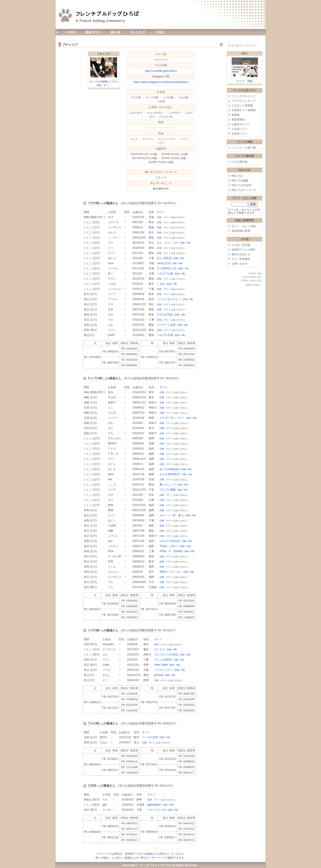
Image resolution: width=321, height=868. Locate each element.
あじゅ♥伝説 (164, 258)
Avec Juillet (161, 665)
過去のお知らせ (241, 254)
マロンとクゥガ (157, 810)
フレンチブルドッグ (244, 96)
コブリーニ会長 (166, 325)
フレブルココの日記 (166, 655)
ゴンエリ (160, 649)
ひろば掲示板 (240, 162)
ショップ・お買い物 (244, 148)
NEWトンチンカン (171, 572)
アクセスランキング (244, 101)
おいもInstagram (170, 469)
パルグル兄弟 (165, 335)
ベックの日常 (150, 737)
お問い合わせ (240, 264)
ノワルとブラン (164, 670)
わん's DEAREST (170, 474)
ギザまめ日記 (165, 315)
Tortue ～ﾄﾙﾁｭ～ (169, 546)
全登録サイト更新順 (244, 110)
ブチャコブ (104, 54)
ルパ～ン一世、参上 (172, 515)
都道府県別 (238, 120)
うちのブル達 (165, 273)
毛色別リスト (240, 134)
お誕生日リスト (241, 124)
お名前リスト (240, 129)
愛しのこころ (168, 485)
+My (98, 85)
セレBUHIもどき (167, 268)
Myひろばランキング (244, 190)
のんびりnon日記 (170, 541)
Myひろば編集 (240, 180)
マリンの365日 (163, 660)
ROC (245, 54)
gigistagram (154, 805)
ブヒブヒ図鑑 (168, 490)
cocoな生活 (164, 263)
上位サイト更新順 (242, 106)
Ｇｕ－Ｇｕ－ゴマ (168, 243)
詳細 (159, 217)
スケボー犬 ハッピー (172, 418)
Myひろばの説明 (241, 185)
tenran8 (159, 675)
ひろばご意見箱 (241, 245)
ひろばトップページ (243, 46)
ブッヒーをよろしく (169, 299)
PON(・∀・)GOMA (171, 551)
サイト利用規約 (241, 259)
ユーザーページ (156, 858)
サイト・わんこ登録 (244, 226)
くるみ (161, 284)
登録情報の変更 (241, 231)
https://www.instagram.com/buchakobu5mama (161, 82)
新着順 (236, 115)
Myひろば (237, 176)
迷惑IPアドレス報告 (244, 250)
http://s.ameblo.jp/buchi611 (161, 71)
